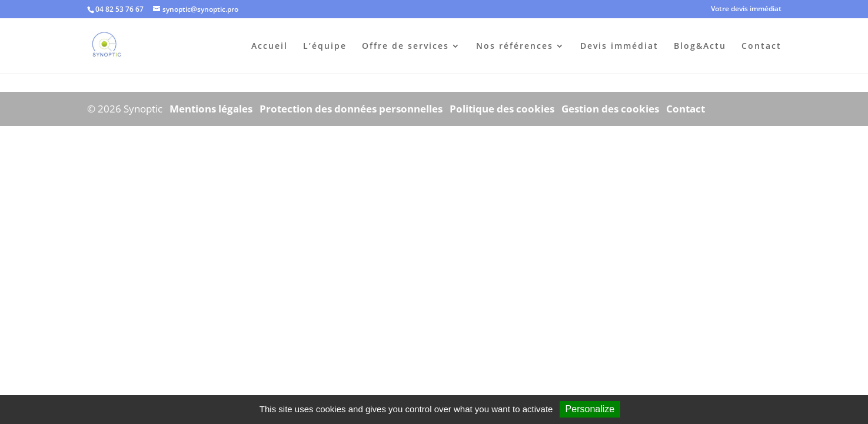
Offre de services (405, 47)
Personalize (590, 409)
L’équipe (325, 47)
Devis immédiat (619, 47)
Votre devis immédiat (746, 9)
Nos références (515, 47)
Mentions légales (211, 109)
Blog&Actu (700, 47)
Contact (761, 47)
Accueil (270, 47)
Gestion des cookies (610, 109)
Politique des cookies (502, 109)
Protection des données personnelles (351, 109)
